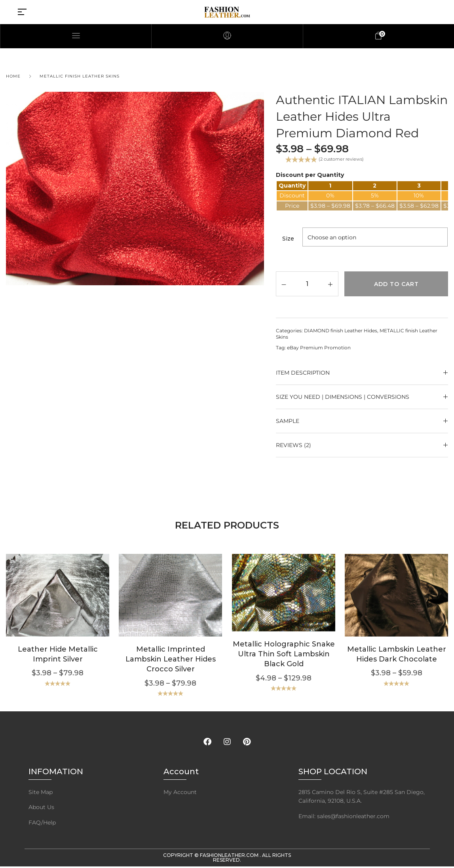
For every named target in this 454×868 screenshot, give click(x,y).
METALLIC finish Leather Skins (80, 76)
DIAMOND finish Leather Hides (341, 331)
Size (288, 239)
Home (13, 76)
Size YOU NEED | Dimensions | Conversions (343, 397)
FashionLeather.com (230, 855)
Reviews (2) (293, 445)
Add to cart (396, 284)
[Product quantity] (307, 283)
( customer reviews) (341, 159)
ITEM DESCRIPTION (303, 373)
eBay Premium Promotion (319, 348)
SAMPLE (288, 421)
